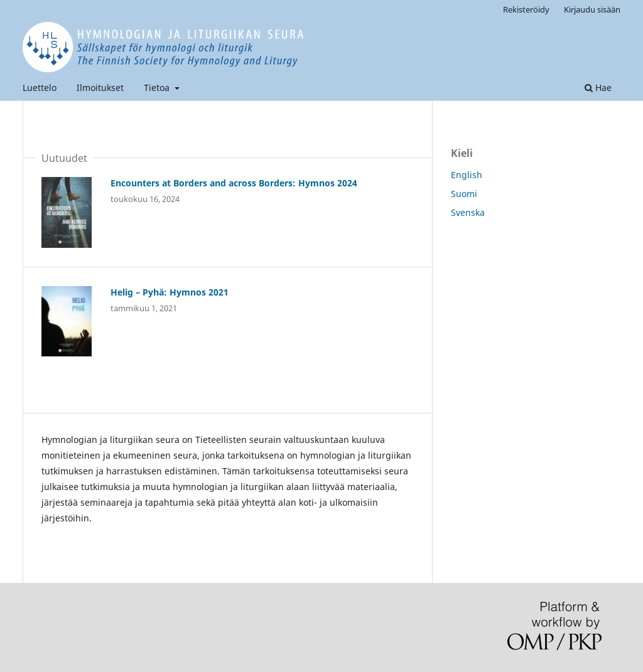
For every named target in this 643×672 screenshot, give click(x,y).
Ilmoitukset (100, 88)
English (467, 175)
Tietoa (158, 88)
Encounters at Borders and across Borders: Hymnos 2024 (234, 183)
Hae (598, 88)
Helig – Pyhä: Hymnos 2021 (170, 292)
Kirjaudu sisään (592, 9)
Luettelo (40, 88)
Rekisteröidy (526, 9)
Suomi (464, 194)
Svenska (468, 212)
